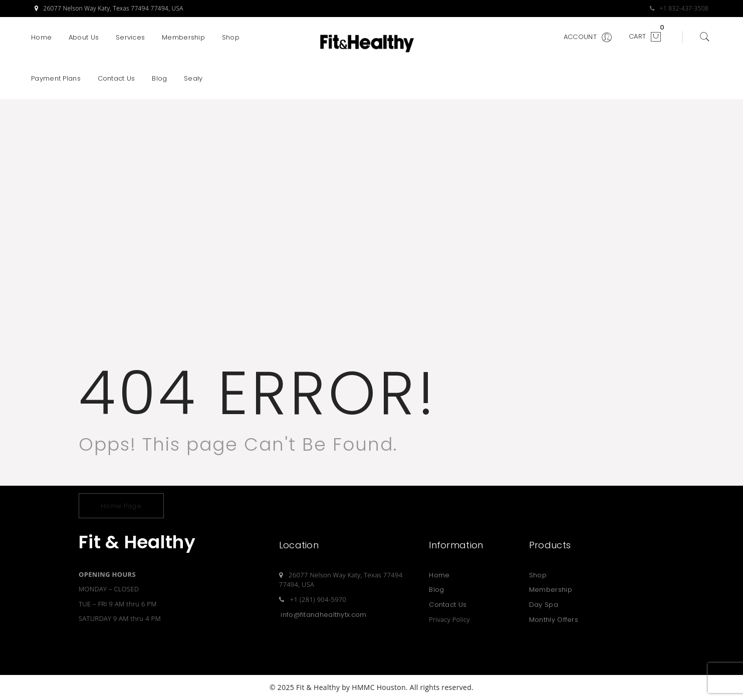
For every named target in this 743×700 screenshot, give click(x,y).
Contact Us (116, 78)
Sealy (193, 78)
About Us (84, 37)
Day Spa (544, 605)
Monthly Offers (554, 620)
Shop (231, 37)
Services (130, 37)
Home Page (121, 506)
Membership (183, 37)
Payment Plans (56, 78)
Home (41, 37)
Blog (159, 78)
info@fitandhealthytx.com (323, 615)
